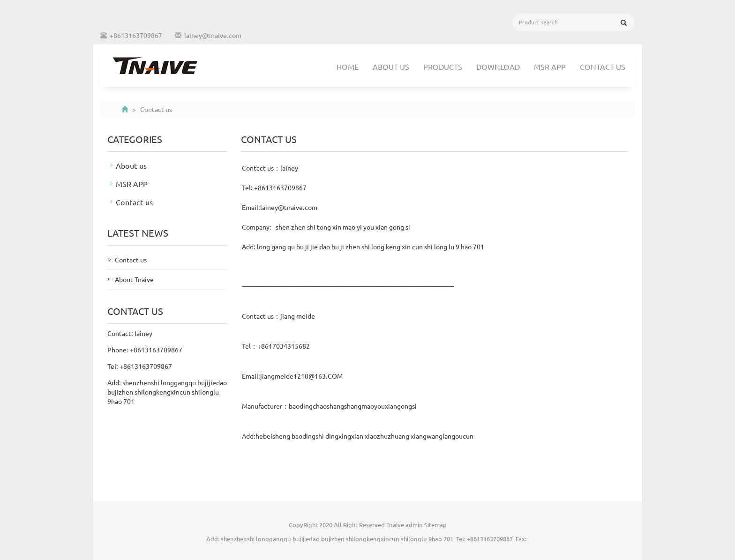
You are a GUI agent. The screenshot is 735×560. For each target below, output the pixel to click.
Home (348, 67)
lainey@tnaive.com (213, 35)
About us (391, 67)
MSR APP (550, 67)
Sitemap (435, 525)
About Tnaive (134, 279)
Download (498, 67)
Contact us (603, 67)
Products (443, 67)
